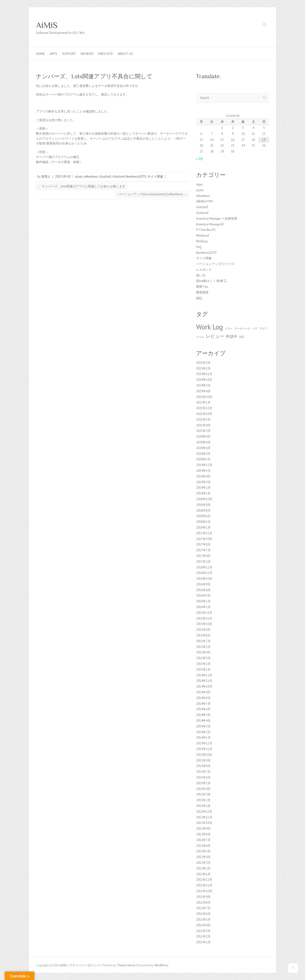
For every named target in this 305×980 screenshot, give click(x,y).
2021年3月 (203, 431)
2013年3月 (203, 794)
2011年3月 (203, 931)
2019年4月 (203, 476)
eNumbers (91, 177)
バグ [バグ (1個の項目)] (255, 328)
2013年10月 (204, 755)
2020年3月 (203, 454)
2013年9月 (203, 760)
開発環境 (202, 292)
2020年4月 (203, 448)
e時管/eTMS (205, 201)
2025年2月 (203, 368)
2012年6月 (203, 846)
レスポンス (204, 270)
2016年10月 (204, 579)
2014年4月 (203, 721)
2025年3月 (203, 363)
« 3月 (200, 159)
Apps (53, 54)
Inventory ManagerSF (210, 224)
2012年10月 (204, 823)
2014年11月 (204, 681)
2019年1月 (203, 493)
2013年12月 (204, 743)
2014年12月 (204, 675)
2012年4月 (203, 857)
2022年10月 (204, 397)
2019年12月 (204, 465)
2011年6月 (203, 914)
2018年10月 (204, 499)
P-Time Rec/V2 (206, 230)
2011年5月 (203, 919)
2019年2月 (203, 488)
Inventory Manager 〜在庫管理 (217, 219)
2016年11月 (204, 573)
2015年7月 (203, 641)
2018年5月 (203, 522)
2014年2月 (203, 732)
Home (40, 54)
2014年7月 (203, 704)
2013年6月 (203, 777)
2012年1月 (203, 874)
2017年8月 (203, 544)
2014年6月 (203, 709)
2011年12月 (204, 880)
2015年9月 (203, 630)
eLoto (79, 177)
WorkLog (202, 241)
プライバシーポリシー (85, 965)
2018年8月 (203, 511)
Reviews (87, 54)
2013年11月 (204, 749)
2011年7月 (203, 908)
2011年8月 (203, 903)
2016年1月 (203, 607)
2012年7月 (203, 840)
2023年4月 (203, 391)
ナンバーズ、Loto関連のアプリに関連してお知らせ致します (82, 186)
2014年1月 (203, 738)
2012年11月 (204, 817)
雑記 (199, 298)
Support (69, 54)
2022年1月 (203, 402)
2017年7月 (203, 550)
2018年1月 (203, 527)
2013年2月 (203, 800)
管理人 (46, 177)
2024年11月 (204, 374)
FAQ (199, 247)
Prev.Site (106, 54)
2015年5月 (203, 647)
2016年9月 (203, 584)
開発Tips (202, 287)
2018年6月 (203, 516)
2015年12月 (204, 613)
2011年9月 (203, 897)
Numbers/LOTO (136, 177)
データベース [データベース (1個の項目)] (242, 328)
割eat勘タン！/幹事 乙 (212, 281)
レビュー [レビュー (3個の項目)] (215, 336)
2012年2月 (203, 868)
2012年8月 (203, 834)
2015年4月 (203, 652)
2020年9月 (203, 437)
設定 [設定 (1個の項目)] (242, 337)
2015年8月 (203, 635)
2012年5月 (203, 851)
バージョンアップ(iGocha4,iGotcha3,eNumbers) (152, 194)
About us (125, 54)
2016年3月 (203, 596)
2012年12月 (204, 812)
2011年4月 (203, 925)
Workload (203, 236)
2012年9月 (203, 829)
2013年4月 (203, 789)
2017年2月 (203, 562)
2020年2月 (203, 459)
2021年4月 (203, 425)
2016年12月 (204, 567)
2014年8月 (203, 698)
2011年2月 (203, 936)
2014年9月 (203, 692)
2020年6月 (203, 442)
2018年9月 (203, 505)
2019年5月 (203, 471)
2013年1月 (203, 806)
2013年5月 (203, 783)
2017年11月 (204, 533)
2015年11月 (204, 618)
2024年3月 (203, 385)
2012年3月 (203, 863)
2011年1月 (203, 942)
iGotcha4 (119, 177)
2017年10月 (204, 539)
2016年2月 (203, 601)
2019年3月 (203, 482)
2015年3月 (203, 658)
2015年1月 (203, 670)
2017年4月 (203, 556)
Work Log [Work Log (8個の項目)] (209, 327)
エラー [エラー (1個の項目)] (229, 328)
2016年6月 (203, 590)
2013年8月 (203, 766)
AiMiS (47, 25)
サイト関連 (155, 177)
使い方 (201, 275)
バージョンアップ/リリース (215, 264)
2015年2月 (203, 664)
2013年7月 (203, 772)
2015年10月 (204, 624)
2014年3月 (203, 726)
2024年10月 (204, 380)
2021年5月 (203, 420)
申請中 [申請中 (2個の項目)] (232, 336)
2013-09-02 (63, 177)
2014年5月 (203, 715)
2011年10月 (204, 891)
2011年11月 (204, 885)
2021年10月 (204, 414)
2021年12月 (204, 408)
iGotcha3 (105, 177)
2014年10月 (204, 686)
